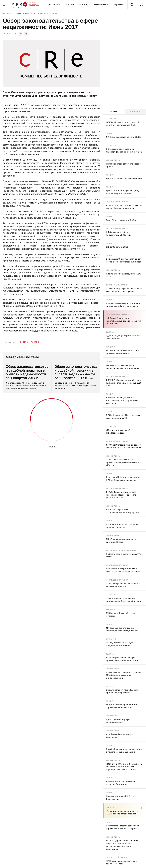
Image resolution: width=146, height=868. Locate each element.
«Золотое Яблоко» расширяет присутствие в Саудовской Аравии (123, 600)
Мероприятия (101, 5)
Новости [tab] (114, 112)
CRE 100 (70, 5)
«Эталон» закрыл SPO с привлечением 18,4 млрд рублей (123, 511)
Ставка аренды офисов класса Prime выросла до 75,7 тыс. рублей (124, 290)
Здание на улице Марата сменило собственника (123, 337)
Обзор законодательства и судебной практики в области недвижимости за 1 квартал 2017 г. (27, 372)
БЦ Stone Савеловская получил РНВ (124, 178)
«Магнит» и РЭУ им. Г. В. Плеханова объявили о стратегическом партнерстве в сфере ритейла (124, 767)
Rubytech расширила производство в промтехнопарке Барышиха (124, 750)
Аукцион (110, 347)
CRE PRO (84, 5)
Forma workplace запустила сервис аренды (123, 165)
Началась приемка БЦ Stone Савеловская (120, 798)
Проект (110, 133)
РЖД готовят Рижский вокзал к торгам (121, 614)
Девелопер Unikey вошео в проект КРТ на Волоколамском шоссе (123, 478)
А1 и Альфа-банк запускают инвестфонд (120, 736)
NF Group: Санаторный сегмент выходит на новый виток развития (123, 570)
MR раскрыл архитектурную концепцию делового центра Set (122, 629)
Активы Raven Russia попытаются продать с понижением (123, 352)
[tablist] (125, 112)
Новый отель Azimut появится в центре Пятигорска (121, 783)
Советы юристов (26, 13)
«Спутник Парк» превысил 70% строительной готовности (122, 706)
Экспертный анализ (116, 285)
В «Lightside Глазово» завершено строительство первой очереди (122, 827)
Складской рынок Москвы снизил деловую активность (123, 585)
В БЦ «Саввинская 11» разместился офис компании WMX (124, 417)
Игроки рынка (113, 160)
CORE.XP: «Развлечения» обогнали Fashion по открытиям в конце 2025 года (124, 383)
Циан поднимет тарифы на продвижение (118, 721)
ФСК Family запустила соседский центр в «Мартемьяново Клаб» (123, 124)
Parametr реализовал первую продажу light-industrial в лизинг (122, 659)
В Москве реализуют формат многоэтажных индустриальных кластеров (122, 400)
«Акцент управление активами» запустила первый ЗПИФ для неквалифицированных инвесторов (122, 845)
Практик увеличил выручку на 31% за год (124, 275)
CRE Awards (54, 5)
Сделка (110, 332)
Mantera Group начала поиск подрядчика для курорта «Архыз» (123, 367)
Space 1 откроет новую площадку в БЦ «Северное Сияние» (123, 192)
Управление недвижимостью (121, 550)
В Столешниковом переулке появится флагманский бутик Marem (124, 150)
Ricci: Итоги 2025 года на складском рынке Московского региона (124, 207)
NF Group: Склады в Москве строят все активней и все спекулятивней (124, 446)
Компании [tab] (135, 112)
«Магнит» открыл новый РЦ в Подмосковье (118, 431)
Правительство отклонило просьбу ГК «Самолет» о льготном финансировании (123, 675)
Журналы (118, 5)
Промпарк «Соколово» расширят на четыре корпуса (122, 526)
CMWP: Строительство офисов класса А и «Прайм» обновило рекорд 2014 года (121, 495)
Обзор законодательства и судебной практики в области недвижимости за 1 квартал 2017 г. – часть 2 (76, 372)
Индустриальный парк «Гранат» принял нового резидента (122, 691)
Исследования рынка (117, 202)
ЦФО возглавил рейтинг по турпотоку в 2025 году (118, 233)
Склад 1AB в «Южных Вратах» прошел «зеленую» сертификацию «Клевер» (123, 462)
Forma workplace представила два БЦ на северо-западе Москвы (123, 812)
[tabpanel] (125, 491)
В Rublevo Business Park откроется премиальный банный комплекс (123, 305)
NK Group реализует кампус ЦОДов (124, 137)
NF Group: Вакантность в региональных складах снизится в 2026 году (124, 321)
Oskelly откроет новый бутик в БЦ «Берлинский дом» (120, 644)
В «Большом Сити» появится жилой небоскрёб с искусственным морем (124, 260)
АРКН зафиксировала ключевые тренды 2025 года (122, 862)
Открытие (111, 118)
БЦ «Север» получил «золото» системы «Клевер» (121, 540)
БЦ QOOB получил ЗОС (117, 247)
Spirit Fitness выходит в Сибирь (122, 220)
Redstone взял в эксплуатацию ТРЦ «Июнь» (124, 555)
